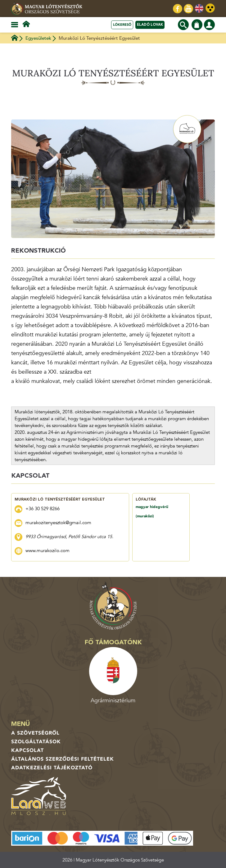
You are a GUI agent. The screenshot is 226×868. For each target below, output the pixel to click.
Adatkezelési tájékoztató (52, 768)
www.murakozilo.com (47, 551)
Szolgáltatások (36, 742)
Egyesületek (38, 38)
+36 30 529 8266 (43, 509)
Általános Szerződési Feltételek (63, 759)
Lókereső (122, 25)
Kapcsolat (27, 750)
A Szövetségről (35, 733)
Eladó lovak (150, 25)
